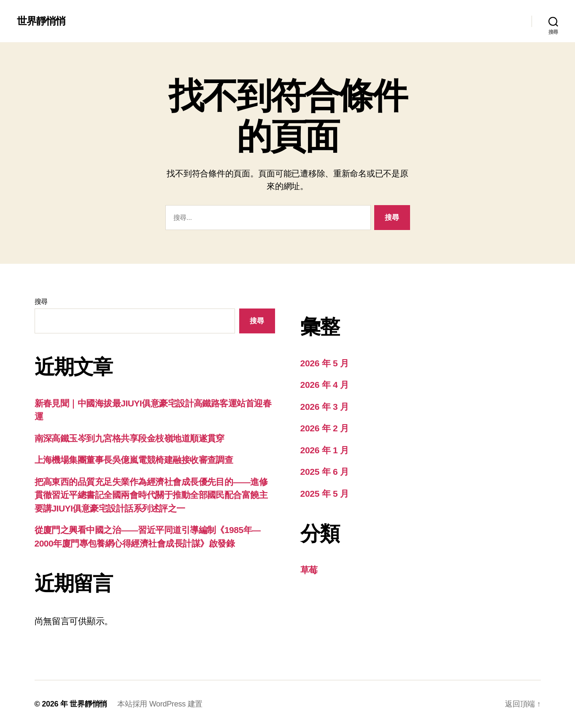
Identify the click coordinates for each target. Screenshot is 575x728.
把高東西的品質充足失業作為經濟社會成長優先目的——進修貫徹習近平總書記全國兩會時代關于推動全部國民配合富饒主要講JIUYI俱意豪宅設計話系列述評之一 (151, 495)
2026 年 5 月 (325, 363)
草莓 (309, 570)
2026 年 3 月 (325, 407)
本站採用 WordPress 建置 (160, 704)
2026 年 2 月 (325, 428)
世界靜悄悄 (41, 21)
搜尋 (41, 302)
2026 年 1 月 (325, 450)
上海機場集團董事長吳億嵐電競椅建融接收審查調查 (134, 460)
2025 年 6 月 (325, 472)
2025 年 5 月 (325, 494)
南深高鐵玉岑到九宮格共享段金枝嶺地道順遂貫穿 (130, 438)
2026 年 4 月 (325, 385)
